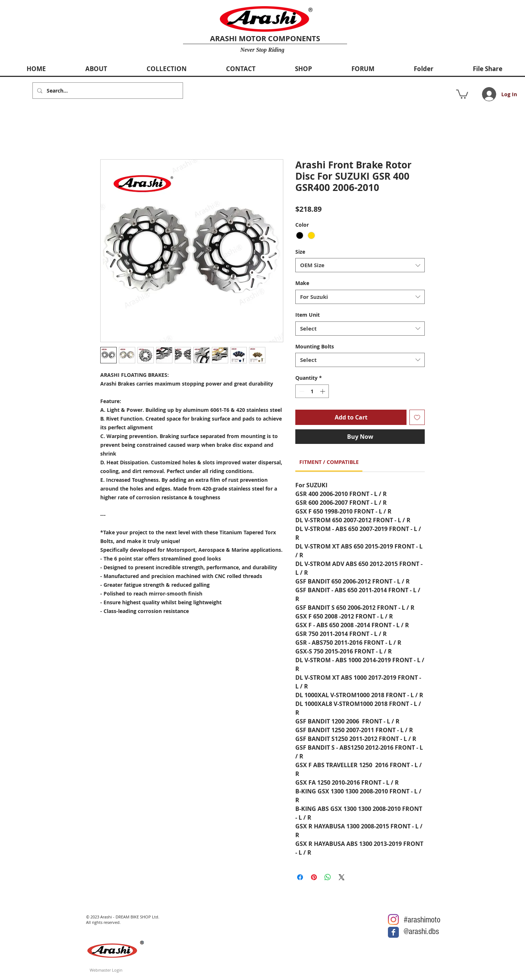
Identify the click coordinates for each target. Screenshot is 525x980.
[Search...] (107, 91)
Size (300, 252)
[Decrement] (301, 391)
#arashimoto (422, 920)
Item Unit (308, 315)
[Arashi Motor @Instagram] (393, 920)
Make (302, 283)
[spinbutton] (312, 391)
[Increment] (323, 391)
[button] (462, 94)
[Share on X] (342, 877)
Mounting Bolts (315, 346)
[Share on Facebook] (300, 877)
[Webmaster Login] (106, 970)
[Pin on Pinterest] (314, 877)
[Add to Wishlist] (417, 417)
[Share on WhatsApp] (328, 877)
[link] (329, 462)
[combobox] (360, 265)
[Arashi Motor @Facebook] (393, 932)
